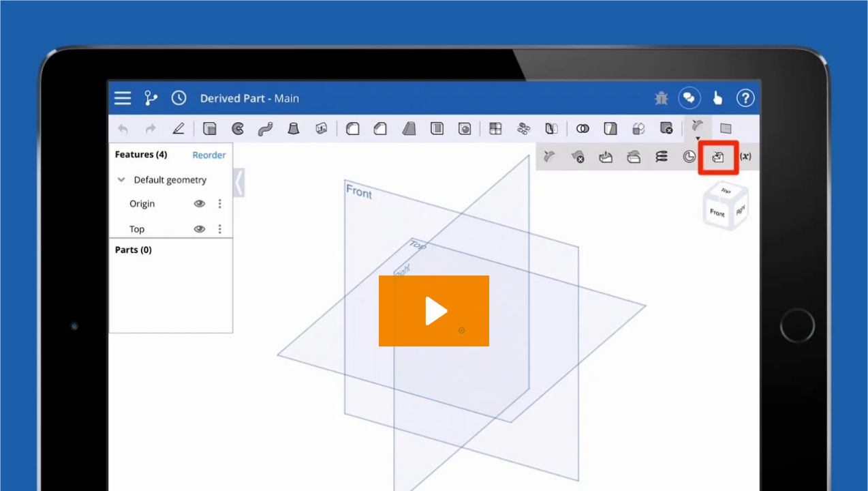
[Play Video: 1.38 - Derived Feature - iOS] (434, 311)
